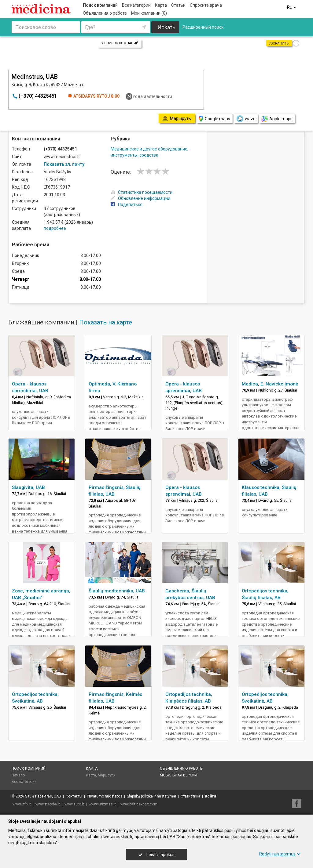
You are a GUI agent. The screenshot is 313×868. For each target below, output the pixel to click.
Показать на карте (106, 322)
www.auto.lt (74, 804)
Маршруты (107, 775)
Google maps (214, 119)
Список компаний (120, 43)
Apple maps (277, 119)
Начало (18, 775)
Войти (210, 796)
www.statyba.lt (48, 804)
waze (246, 119)
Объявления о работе (105, 13)
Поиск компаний (100, 5)
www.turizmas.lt (102, 804)
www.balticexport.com (139, 804)
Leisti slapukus (156, 855)
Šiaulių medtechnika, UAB (117, 591)
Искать (166, 27)
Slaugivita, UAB (28, 487)
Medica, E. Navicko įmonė (270, 384)
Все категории (136, 5)
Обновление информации (140, 198)
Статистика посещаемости (142, 192)
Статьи (178, 5)
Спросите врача (206, 5)
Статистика (190, 796)
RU (292, 7)
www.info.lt (22, 804)
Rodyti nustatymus (280, 854)
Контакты (74, 796)
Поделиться (127, 204)
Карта (161, 5)
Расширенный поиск (203, 27)
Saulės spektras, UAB (43, 796)
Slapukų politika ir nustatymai (151, 796)
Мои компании (149, 13)
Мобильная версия (179, 775)
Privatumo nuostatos (105, 796)
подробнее (55, 228)
